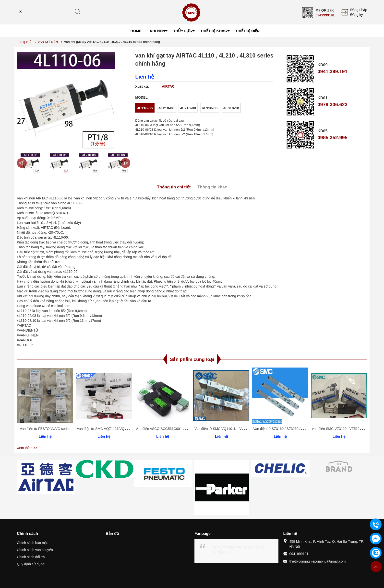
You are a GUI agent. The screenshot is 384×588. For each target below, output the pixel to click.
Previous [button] (22, 163)
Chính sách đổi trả (31, 557)
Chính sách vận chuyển (35, 550)
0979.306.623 (332, 104)
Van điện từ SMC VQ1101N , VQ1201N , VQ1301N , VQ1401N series (247, 429)
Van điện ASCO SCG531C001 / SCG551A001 (171, 429)
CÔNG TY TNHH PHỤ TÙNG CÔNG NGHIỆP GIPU (238, 550)
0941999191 (325, 15)
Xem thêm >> (27, 448)
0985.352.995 (332, 138)
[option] (30, 163)
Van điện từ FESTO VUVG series (45, 429)
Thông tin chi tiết (174, 187)
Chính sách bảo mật (32, 543)
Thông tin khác (212, 187)
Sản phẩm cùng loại (192, 359)
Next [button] (125, 163)
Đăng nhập (359, 10)
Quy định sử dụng (31, 564)
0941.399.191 (332, 71)
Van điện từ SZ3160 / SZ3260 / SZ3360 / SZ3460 (291, 429)
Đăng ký (356, 15)
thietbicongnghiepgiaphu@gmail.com (318, 561)
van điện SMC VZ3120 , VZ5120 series (342, 429)
